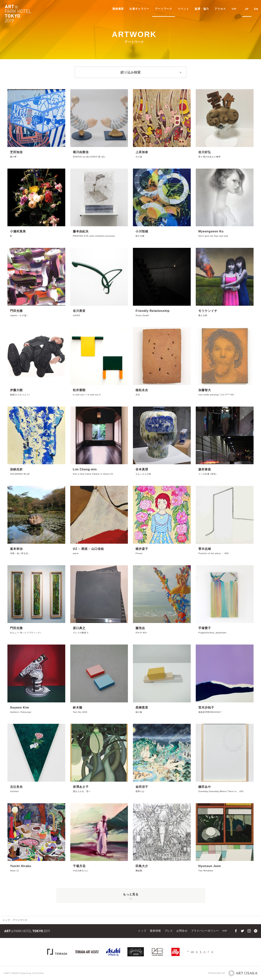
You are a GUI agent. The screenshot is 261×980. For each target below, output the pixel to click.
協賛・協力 (203, 9)
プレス (169, 931)
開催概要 (119, 9)
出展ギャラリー (141, 9)
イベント (185, 9)
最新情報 (155, 931)
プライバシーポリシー (205, 931)
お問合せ (182, 931)
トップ (6, 920)
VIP (235, 9)
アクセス (221, 9)
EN (257, 9)
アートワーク (165, 9)
